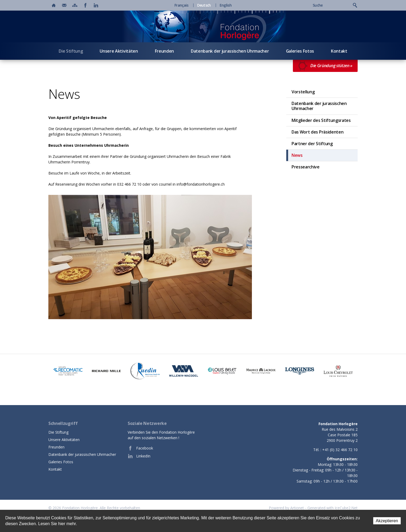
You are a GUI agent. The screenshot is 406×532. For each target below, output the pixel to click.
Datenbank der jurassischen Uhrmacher (230, 51)
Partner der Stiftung (312, 144)
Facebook (140, 448)
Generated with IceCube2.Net (333, 508)
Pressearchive (306, 167)
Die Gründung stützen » (325, 66)
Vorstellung (303, 92)
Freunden (164, 51)
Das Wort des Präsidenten (317, 132)
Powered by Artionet (286, 508)
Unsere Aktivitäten (119, 51)
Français (181, 5)
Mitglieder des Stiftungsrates (321, 120)
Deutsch (204, 5)
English (226, 5)
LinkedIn (139, 456)
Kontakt (339, 51)
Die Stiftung (71, 51)
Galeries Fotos (300, 51)
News (297, 155)
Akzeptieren (387, 521)
